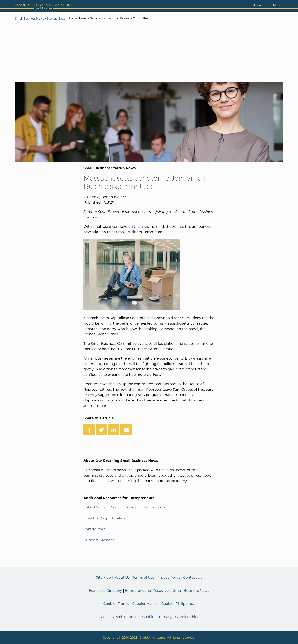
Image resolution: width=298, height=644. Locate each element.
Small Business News (29, 19)
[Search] (259, 5)
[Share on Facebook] (89, 430)
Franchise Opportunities (104, 518)
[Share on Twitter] (101, 430)
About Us (122, 578)
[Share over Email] (126, 430)
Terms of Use (143, 578)
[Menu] (275, 5)
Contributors (94, 529)
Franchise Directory (105, 591)
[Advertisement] (149, 52)
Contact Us (193, 578)
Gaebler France (116, 604)
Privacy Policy (169, 578)
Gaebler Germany (157, 617)
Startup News (56, 19)
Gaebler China (187, 617)
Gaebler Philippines (178, 604)
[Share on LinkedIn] (114, 430)
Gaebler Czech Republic (119, 617)
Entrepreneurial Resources (148, 591)
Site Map (103, 578)
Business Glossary (99, 540)
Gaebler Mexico (145, 604)
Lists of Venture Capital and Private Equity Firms (124, 507)
